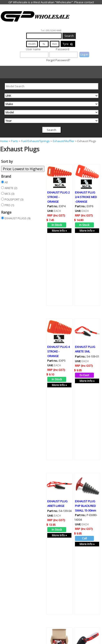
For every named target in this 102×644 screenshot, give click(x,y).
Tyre (68, 44)
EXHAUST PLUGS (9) (17, 218)
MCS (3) (9, 194)
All (6, 182)
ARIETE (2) (11, 188)
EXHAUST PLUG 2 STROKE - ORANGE (58, 197)
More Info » (59, 230)
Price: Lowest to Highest (23, 169)
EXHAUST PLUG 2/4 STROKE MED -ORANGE (86, 197)
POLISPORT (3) (14, 199)
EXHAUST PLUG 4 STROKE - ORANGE (58, 343)
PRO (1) (9, 205)
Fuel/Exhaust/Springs (35, 141)
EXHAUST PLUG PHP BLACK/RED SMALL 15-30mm (86, 489)
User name (33, 49)
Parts (15, 141)
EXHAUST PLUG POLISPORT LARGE (85, 635)
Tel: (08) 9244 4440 (51, 30)
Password (63, 49)
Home (4, 141)
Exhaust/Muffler (64, 141)
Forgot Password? (58, 60)
